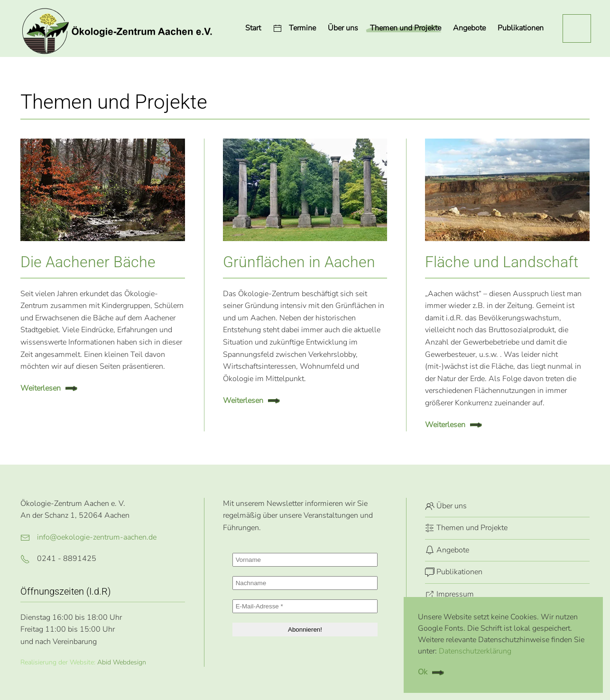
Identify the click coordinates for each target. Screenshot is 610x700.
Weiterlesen (41, 388)
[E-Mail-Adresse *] (305, 606)
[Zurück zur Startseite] (116, 28)
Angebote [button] (469, 28)
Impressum (449, 594)
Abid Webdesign (122, 662)
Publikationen (521, 28)
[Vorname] (305, 560)
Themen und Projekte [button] (406, 28)
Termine (294, 28)
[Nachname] (305, 583)
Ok (423, 672)
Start (253, 28)
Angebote (447, 550)
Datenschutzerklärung (475, 651)
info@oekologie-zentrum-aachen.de (97, 537)
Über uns (343, 28)
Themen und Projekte (466, 528)
